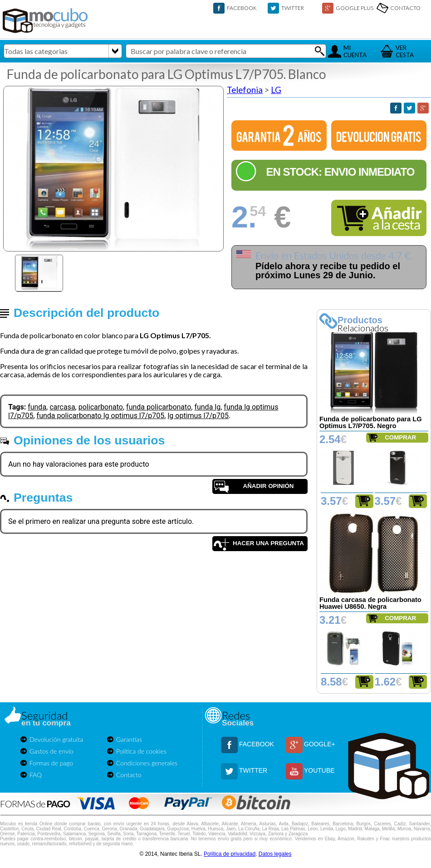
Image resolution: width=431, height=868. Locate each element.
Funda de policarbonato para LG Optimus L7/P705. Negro (371, 422)
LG (276, 90)
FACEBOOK (242, 8)
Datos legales (275, 854)
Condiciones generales (147, 763)
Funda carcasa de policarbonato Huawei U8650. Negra (370, 603)
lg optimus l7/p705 (198, 416)
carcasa (62, 407)
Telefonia (245, 90)
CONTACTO (405, 8)
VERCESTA (405, 51)
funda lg (207, 407)
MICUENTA (355, 51)
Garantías (129, 739)
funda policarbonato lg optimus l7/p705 (101, 416)
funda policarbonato (159, 407)
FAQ (36, 775)
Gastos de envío (51, 751)
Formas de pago (51, 763)
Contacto (129, 775)
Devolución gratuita (56, 739)
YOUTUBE (319, 770)
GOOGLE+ (320, 744)
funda (37, 407)
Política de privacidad (230, 854)
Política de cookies (141, 751)
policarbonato (101, 407)
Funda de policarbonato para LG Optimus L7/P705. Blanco (167, 74)
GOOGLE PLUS (355, 8)
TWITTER (293, 8)
